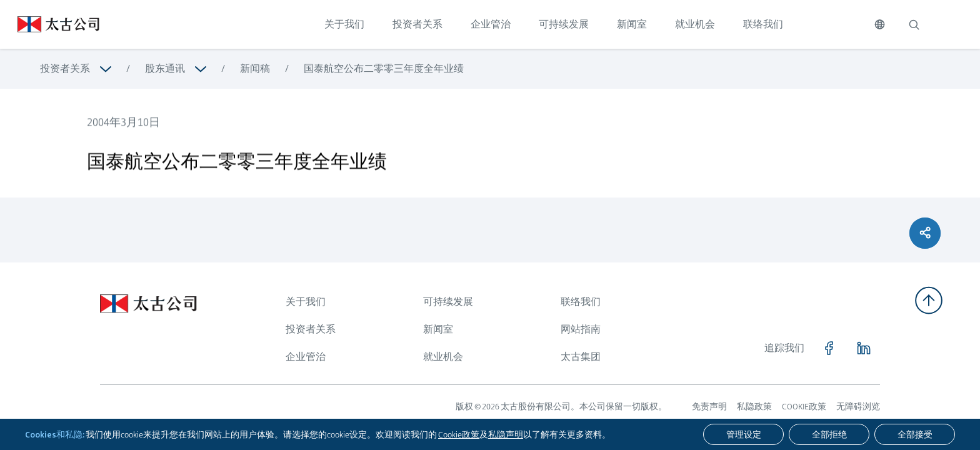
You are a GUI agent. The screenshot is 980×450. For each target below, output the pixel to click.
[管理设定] (743, 434)
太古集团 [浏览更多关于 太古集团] (581, 357)
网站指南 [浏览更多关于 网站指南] (581, 329)
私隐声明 (506, 434)
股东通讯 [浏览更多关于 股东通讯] (165, 68)
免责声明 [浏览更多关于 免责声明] (709, 406)
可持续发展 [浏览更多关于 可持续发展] (448, 302)
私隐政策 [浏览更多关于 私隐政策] (754, 406)
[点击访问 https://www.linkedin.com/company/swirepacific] (864, 348)
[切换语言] (880, 24)
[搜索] (914, 24)
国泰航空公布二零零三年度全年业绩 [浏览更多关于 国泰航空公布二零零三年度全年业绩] (384, 68)
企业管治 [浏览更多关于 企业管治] (306, 357)
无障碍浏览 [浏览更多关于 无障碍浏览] (858, 406)
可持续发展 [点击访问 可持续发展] (564, 24)
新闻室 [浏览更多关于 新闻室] (438, 329)
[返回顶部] (929, 300)
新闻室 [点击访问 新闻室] (632, 24)
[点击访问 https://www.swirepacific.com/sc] (50, 24)
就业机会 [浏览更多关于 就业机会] (443, 357)
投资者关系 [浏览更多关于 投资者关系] (65, 68)
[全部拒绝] (829, 434)
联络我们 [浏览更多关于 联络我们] (581, 302)
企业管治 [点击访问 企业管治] (491, 24)
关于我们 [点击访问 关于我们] (344, 24)
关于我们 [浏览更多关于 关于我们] (306, 302)
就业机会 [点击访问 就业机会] (695, 24)
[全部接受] (915, 434)
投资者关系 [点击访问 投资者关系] (417, 24)
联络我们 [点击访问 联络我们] (763, 24)
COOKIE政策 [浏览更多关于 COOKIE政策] (804, 406)
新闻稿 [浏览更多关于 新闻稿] (255, 68)
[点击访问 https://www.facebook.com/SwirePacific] (829, 348)
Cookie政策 (459, 434)
